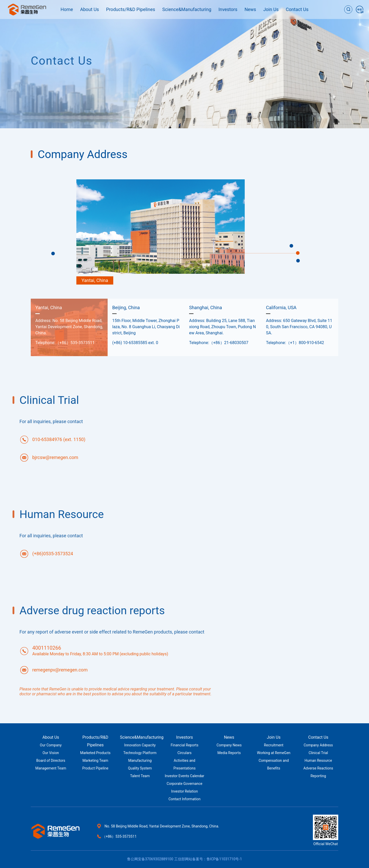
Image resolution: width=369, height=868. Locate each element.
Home (67, 9)
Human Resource (318, 760)
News (250, 9)
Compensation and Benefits (274, 764)
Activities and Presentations (184, 764)
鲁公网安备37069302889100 (150, 859)
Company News (229, 745)
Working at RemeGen (274, 753)
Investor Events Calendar (184, 776)
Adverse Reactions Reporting (318, 772)
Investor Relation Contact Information (184, 795)
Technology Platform (140, 753)
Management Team (51, 768)
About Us (90, 9)
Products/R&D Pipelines (131, 9)
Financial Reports (184, 745)
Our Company (51, 745)
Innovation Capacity (140, 745)
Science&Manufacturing (187, 9)
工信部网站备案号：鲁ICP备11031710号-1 (208, 859)
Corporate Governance (184, 784)
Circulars (184, 753)
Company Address (318, 745)
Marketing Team (95, 760)
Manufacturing (140, 760)
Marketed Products (95, 753)
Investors (228, 9)
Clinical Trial (318, 753)
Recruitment (274, 745)
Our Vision (51, 753)
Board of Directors (51, 760)
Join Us (271, 9)
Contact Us (297, 9)
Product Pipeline (95, 768)
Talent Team (140, 776)
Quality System (140, 768)
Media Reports (229, 753)
